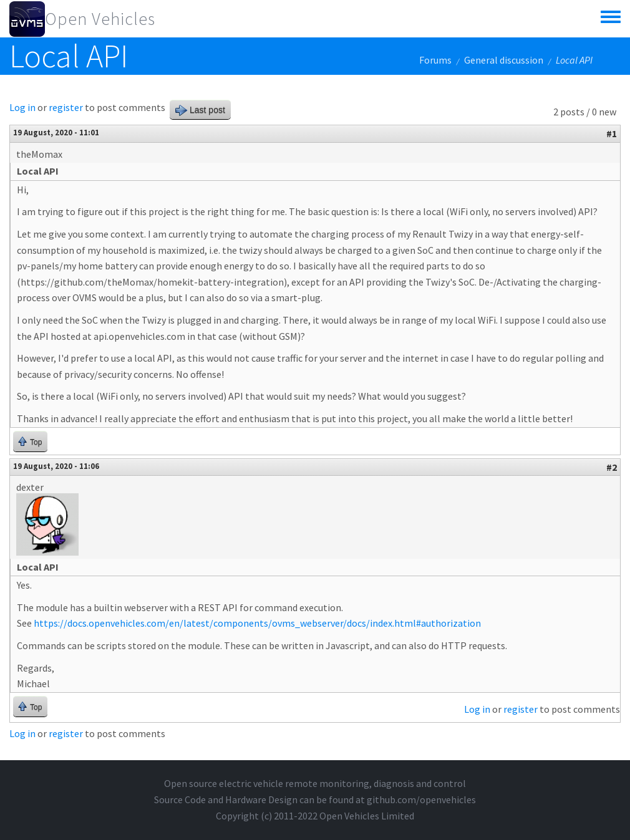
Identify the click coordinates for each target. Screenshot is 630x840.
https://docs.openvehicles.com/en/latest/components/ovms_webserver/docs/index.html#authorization (257, 623)
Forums (435, 60)
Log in (22, 107)
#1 (612, 133)
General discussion (504, 60)
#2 (612, 467)
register (66, 107)
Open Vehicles (100, 19)
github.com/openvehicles (421, 799)
